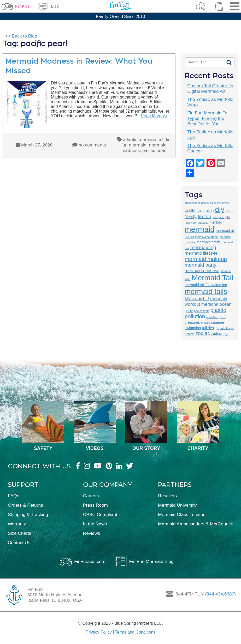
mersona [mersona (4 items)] (210, 304)
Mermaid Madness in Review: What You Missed (79, 66)
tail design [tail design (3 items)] (210, 328)
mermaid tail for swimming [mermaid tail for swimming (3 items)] (206, 285)
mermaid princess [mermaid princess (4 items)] (202, 271)
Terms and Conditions (135, 632)
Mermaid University (177, 505)
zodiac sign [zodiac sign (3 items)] (220, 334)
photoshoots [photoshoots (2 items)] (202, 311)
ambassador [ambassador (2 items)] (192, 203)
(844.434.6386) (220, 594)
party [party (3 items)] (189, 311)
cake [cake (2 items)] (213, 203)
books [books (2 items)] (205, 203)
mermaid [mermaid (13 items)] (199, 229)
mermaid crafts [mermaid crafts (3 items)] (208, 242)
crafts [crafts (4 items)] (190, 210)
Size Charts (20, 533)
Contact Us (19, 543)
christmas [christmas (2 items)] (223, 203)
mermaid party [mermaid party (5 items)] (201, 265)
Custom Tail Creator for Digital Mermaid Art (210, 88)
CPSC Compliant (100, 514)
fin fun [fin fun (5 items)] (204, 216)
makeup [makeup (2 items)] (203, 223)
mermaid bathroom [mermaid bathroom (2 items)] (207, 237)
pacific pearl (154, 150)
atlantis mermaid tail (143, 139)
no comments (92, 145)
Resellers (167, 496)
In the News (95, 524)
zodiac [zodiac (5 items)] (203, 333)
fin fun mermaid (146, 142)
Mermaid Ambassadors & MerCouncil (195, 524)
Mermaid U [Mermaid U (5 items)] (197, 299)
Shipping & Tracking (28, 514)
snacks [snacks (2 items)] (205, 323)
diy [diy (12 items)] (220, 209)
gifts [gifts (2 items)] (228, 217)
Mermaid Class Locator (181, 514)
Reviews (92, 533)
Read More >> (154, 116)
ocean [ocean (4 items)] (226, 304)
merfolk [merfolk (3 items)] (216, 222)
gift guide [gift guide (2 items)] (218, 217)
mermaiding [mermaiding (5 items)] (203, 247)
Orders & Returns (25, 505)
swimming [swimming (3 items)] (193, 328)
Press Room (95, 505)
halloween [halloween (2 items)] (191, 223)
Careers (91, 496)
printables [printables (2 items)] (212, 317)
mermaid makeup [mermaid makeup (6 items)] (206, 259)
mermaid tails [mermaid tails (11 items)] (206, 292)
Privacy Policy (99, 632)
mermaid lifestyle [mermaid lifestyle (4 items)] (201, 253)
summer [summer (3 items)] (218, 322)
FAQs (13, 496)
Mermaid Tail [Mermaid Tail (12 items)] (212, 278)
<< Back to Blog (21, 36)
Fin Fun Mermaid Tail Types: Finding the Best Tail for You (208, 118)
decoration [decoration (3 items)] (205, 211)
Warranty (17, 524)
